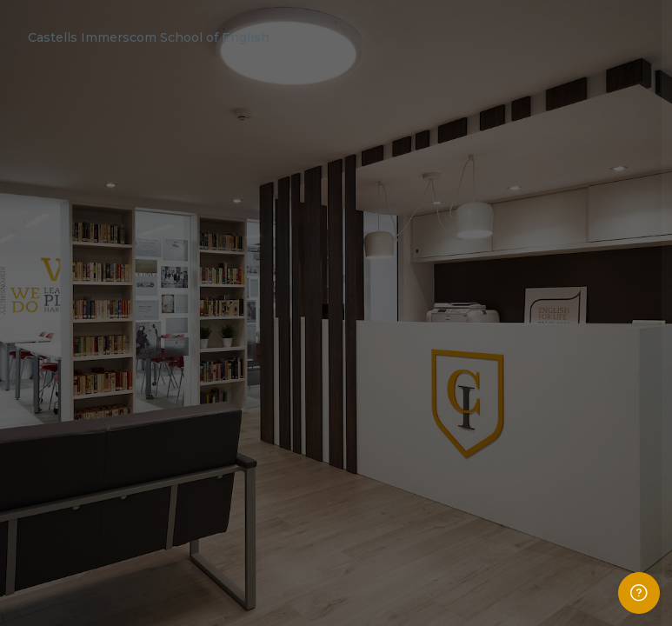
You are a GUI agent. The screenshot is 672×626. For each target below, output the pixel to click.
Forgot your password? (597, 430)
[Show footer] (639, 593)
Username (366, 273)
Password (365, 354)
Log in (489, 477)
